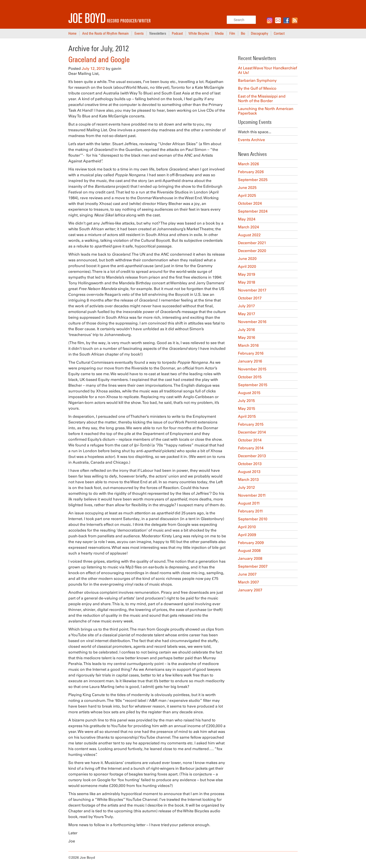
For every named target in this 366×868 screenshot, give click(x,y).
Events (139, 33)
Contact (279, 33)
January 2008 (250, 558)
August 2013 (249, 472)
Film (232, 33)
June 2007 (247, 574)
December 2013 (252, 456)
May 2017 (247, 314)
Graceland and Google (99, 60)
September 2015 (253, 385)
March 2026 (248, 164)
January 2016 (250, 361)
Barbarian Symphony (257, 80)
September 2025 (253, 180)
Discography (259, 33)
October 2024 (250, 203)
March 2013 (248, 480)
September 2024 (253, 211)
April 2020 (247, 266)
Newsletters (158, 33)
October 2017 (250, 298)
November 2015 (252, 369)
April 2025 (247, 195)
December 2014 (252, 432)
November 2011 (252, 495)
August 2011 (249, 503)
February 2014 (251, 448)
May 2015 (247, 409)
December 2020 (252, 251)
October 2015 (250, 377)
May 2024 (247, 219)
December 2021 (252, 243)
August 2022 (249, 235)
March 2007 (248, 582)
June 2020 (247, 259)
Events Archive (251, 140)
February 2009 (251, 543)
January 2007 (250, 590)
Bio (243, 33)
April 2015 (247, 416)
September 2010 (253, 519)
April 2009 (247, 535)
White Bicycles (199, 33)
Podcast (177, 33)
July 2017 (246, 306)
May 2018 (247, 282)
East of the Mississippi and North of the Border (262, 99)
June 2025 (247, 188)
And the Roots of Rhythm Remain (105, 33)
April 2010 (247, 527)
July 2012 (246, 487)
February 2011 (250, 511)
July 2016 (246, 330)
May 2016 (247, 338)
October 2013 (250, 464)
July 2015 (246, 401)
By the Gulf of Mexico (257, 88)
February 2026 (251, 172)
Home (72, 33)
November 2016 (252, 322)
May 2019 (247, 274)
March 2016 (248, 345)
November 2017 (252, 290)
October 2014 (250, 440)
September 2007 (253, 566)
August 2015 (249, 393)
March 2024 (248, 227)
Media (219, 33)
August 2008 (249, 551)
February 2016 (251, 353)
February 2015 (251, 424)
